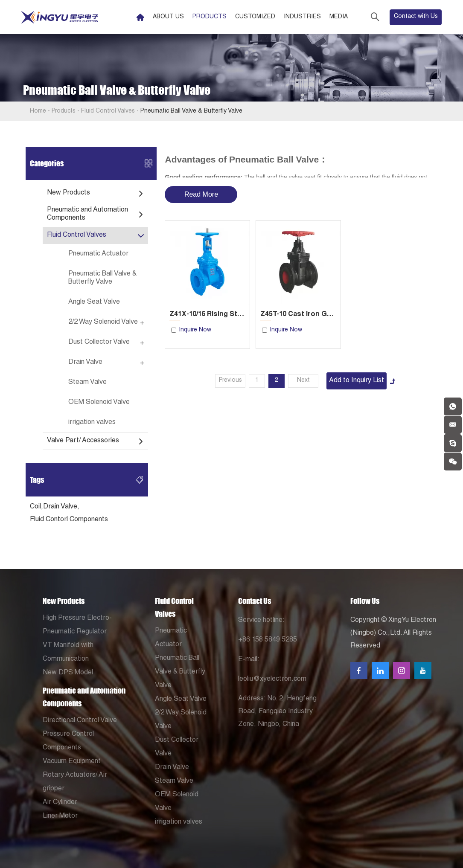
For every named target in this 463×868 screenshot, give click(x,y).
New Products (68, 193)
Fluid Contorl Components (69, 520)
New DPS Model (68, 673)
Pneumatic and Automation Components (87, 214)
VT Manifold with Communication (68, 653)
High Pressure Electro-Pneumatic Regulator (77, 625)
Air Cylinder (60, 803)
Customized (255, 17)
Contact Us (255, 601)
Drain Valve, (61, 507)
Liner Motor (60, 816)
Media (339, 17)
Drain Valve (85, 363)
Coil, (36, 507)
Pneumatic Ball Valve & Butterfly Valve (191, 111)
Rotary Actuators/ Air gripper (75, 782)
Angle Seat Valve (94, 302)
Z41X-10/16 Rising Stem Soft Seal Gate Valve (207, 315)
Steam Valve (87, 383)
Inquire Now (195, 330)
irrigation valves (92, 423)
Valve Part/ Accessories (83, 441)
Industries (302, 17)
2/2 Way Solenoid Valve (103, 322)
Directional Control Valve (80, 721)
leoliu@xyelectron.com (272, 679)
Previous (230, 380)
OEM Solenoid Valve (99, 403)
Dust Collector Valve (99, 343)
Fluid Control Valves (108, 111)
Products (210, 17)
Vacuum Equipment (72, 762)
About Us (168, 17)
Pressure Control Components (68, 741)
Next (303, 380)
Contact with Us (416, 17)
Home (38, 111)
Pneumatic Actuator (98, 254)
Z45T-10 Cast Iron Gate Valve (298, 315)
